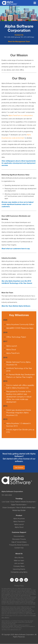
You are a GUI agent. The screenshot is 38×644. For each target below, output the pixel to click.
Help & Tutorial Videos (19, 542)
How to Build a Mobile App (26, 508)
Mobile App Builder (19, 510)
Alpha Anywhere (19, 519)
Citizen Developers (9, 508)
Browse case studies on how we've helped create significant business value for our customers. (17, 204)
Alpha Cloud (19, 527)
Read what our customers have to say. (16, 249)
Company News (19, 566)
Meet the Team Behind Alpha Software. (16, 306)
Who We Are (19, 558)
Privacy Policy (19, 586)
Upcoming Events (19, 569)
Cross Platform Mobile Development (23, 502)
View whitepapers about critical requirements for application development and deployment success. (18, 163)
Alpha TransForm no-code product (21, 115)
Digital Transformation (19, 505)
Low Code (6, 502)
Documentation (19, 536)
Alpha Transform (19, 521)
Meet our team (19, 560)
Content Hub (19, 548)
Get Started (19, 467)
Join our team (19, 563)
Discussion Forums (19, 539)
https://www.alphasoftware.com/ (12, 630)
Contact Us (19, 35)
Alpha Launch (19, 524)
